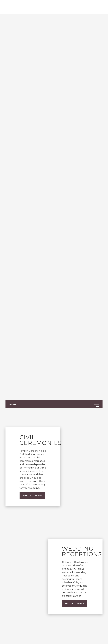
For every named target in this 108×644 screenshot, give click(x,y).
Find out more (32, 495)
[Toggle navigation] (101, 7)
